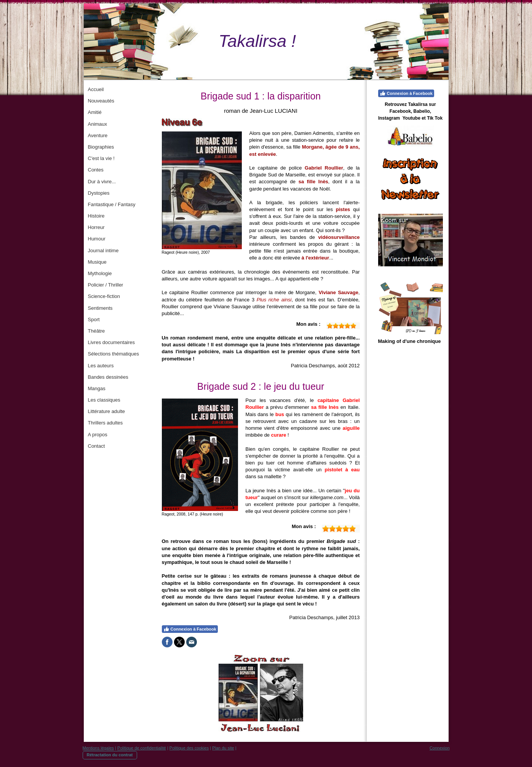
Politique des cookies (189, 748)
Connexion (440, 748)
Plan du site (223, 748)
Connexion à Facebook (190, 629)
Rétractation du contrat (110, 755)
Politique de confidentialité (142, 748)
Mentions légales (98, 748)
